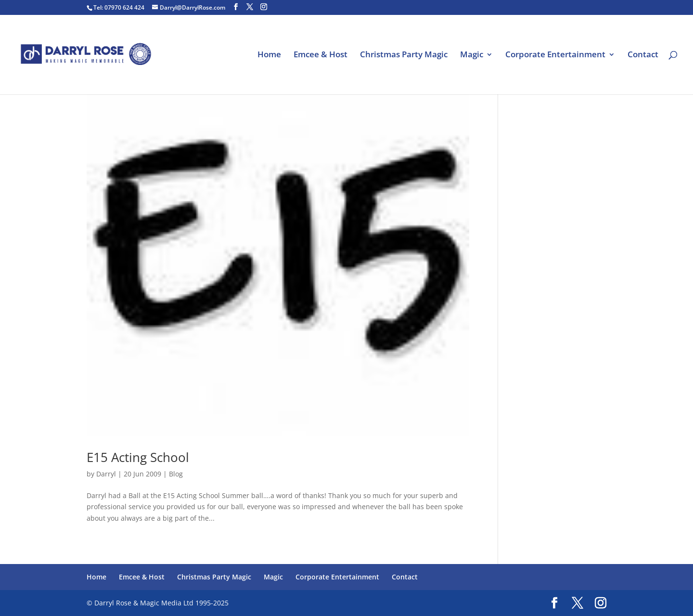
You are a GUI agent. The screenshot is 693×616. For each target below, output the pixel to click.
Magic (472, 55)
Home (269, 55)
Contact (643, 55)
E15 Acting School (138, 457)
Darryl (106, 474)
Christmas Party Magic (404, 55)
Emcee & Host (321, 55)
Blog (176, 474)
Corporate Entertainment (555, 55)
